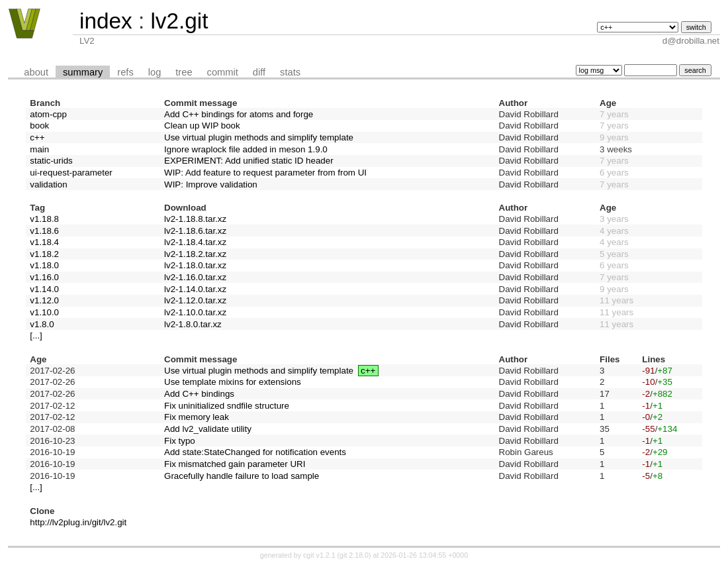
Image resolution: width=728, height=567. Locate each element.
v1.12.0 (44, 300)
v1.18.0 (44, 265)
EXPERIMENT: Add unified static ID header (249, 161)
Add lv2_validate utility (208, 429)
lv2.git (179, 21)
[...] (36, 335)
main (39, 149)
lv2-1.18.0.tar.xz (195, 265)
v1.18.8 (44, 219)
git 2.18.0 (354, 555)
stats (290, 72)
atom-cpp (48, 114)
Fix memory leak (197, 417)
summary (83, 72)
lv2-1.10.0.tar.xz (195, 312)
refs (125, 72)
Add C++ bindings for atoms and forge (239, 114)
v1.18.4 (44, 242)
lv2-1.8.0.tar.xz (193, 324)
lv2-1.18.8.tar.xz (195, 219)
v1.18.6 (44, 231)
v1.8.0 (42, 324)
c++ (37, 137)
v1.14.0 (44, 289)
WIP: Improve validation (211, 184)
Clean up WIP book (202, 126)
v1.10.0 (44, 312)
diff (259, 72)
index (106, 21)
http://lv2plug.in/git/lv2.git (78, 522)
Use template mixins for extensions (233, 382)
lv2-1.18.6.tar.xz (195, 231)
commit (223, 72)
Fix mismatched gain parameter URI (235, 464)
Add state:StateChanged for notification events (255, 452)
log (155, 72)
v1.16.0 (44, 277)
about (36, 72)
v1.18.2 (44, 254)
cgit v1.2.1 (319, 555)
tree (184, 72)
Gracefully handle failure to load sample (242, 476)
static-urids (51, 161)
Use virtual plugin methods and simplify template (259, 137)
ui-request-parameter (71, 173)
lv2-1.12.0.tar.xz (195, 300)
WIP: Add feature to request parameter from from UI (265, 173)
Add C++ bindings (199, 394)
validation (48, 184)
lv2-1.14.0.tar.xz (195, 289)
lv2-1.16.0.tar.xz (195, 277)
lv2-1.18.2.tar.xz (195, 254)
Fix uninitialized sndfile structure (227, 406)
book (39, 126)
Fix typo (180, 441)
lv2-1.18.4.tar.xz (195, 242)
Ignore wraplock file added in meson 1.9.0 (246, 149)
